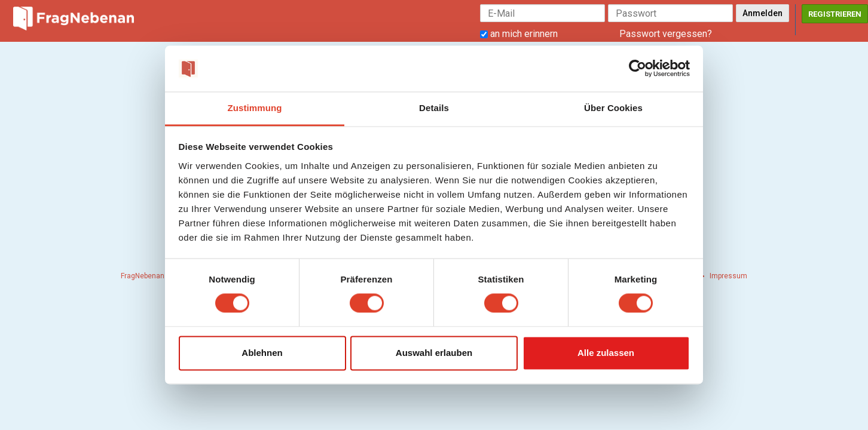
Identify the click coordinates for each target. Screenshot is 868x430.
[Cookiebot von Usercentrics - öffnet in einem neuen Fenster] (638, 69)
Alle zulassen (606, 353)
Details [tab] (434, 108)
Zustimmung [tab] (255, 108)
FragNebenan (143, 276)
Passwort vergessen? (666, 34)
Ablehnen (262, 353)
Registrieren (835, 14)
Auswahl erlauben (434, 353)
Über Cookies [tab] (613, 108)
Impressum (728, 276)
